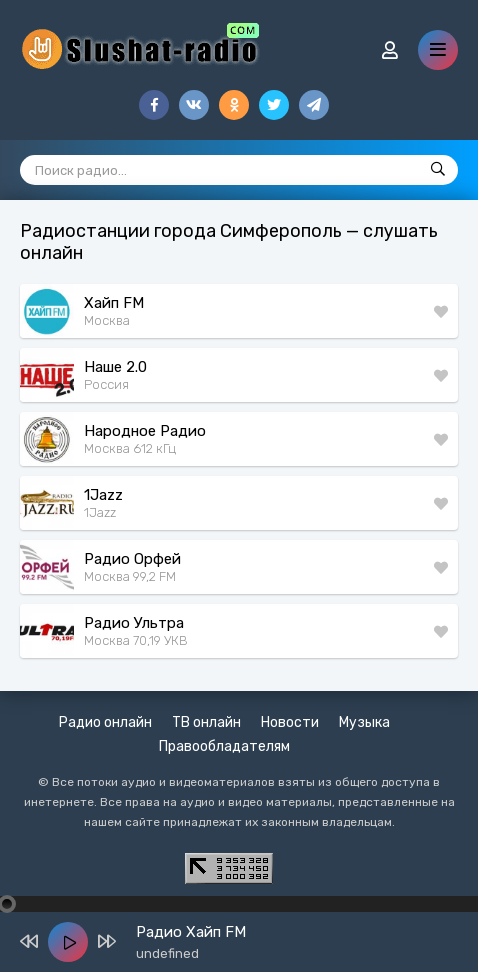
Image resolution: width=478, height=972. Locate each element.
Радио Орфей (132, 559)
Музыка (364, 722)
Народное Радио (145, 431)
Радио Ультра (134, 623)
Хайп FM (114, 303)
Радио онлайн (105, 722)
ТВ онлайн (206, 722)
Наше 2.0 (115, 367)
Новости (290, 722)
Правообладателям (224, 746)
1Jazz (103, 495)
